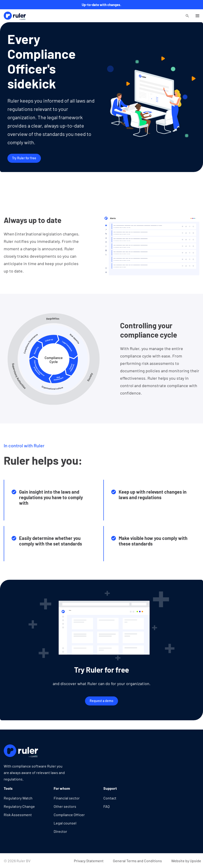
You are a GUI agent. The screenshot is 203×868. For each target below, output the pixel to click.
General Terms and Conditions (137, 861)
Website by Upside (186, 861)
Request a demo (101, 701)
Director (60, 831)
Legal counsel (65, 823)
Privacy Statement (89, 861)
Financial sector (67, 798)
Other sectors (65, 806)
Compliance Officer (69, 815)
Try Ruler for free (24, 158)
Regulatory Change (19, 806)
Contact (110, 798)
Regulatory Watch (18, 798)
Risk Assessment (18, 815)
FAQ (106, 806)
